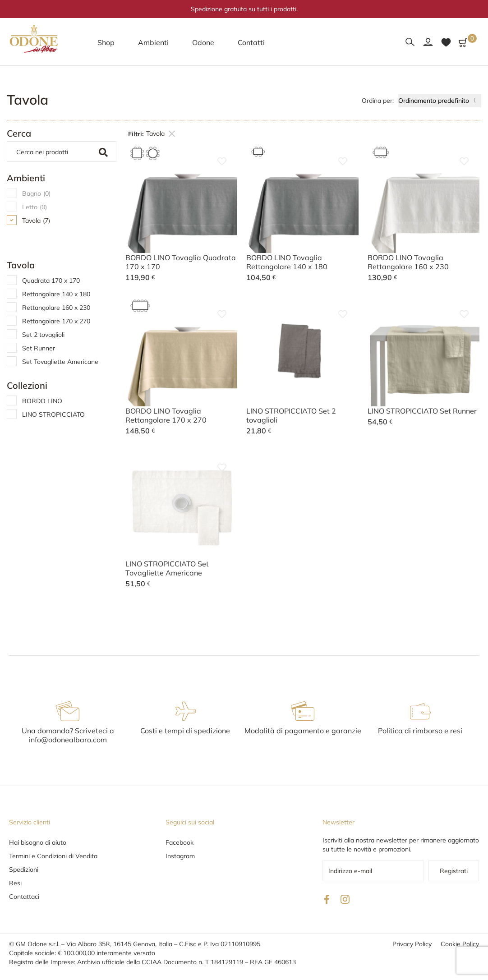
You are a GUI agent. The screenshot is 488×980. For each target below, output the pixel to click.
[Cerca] (52, 152)
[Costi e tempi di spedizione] (185, 711)
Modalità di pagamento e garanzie (303, 731)
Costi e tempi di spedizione (185, 731)
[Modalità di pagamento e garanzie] (303, 711)
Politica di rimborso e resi (420, 731)
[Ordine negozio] (440, 101)
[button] (106, 42)
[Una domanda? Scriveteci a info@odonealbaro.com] (68, 711)
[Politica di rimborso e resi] (420, 711)
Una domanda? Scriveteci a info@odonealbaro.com (68, 735)
